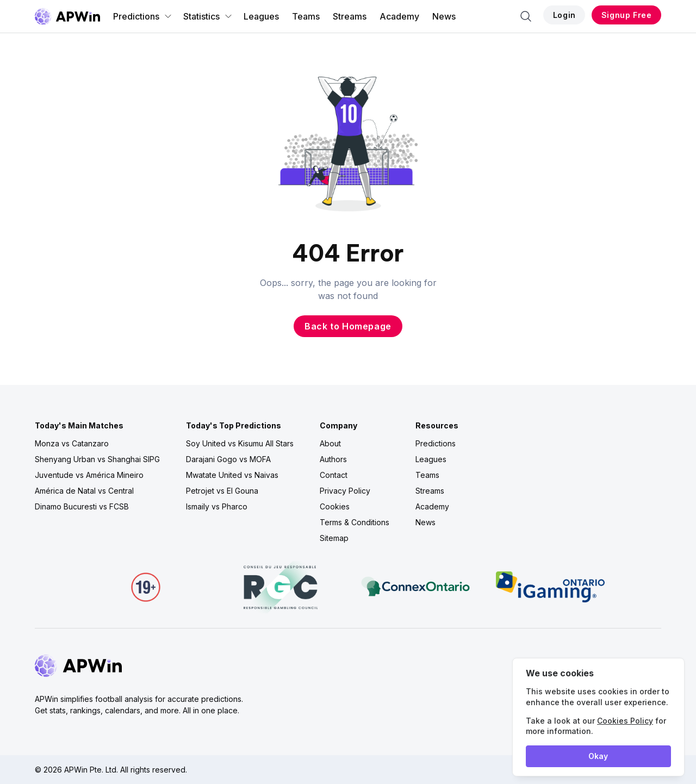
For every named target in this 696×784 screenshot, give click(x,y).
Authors (333, 459)
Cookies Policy (625, 721)
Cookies (335, 506)
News (444, 16)
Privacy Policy (345, 491)
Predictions (143, 16)
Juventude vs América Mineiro (89, 475)
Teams (306, 16)
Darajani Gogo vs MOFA (228, 459)
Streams (350, 16)
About (330, 443)
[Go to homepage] (67, 16)
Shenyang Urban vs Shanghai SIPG (97, 459)
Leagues (261, 16)
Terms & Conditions (355, 522)
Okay (598, 756)
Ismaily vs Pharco (217, 506)
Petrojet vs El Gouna (222, 491)
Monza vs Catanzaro (72, 443)
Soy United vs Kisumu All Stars (240, 443)
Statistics (208, 16)
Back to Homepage (348, 326)
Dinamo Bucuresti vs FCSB (82, 506)
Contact (334, 475)
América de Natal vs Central (84, 491)
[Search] (526, 16)
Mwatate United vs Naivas (232, 475)
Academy (399, 16)
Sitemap (334, 538)
